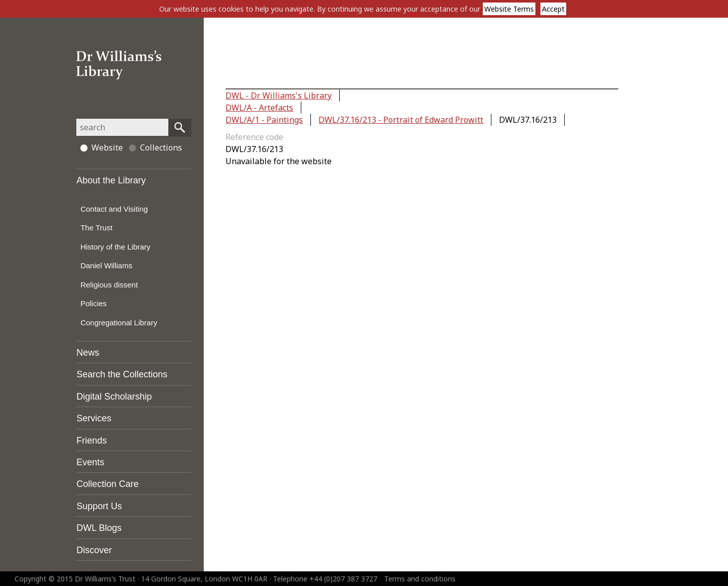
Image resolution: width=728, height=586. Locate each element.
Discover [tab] (94, 550)
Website (102, 148)
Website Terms (509, 9)
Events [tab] (90, 462)
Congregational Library (119, 323)
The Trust (96, 228)
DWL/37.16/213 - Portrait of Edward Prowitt (401, 120)
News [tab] (88, 353)
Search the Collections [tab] (122, 374)
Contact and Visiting (114, 209)
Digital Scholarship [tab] (114, 397)
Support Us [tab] (99, 506)
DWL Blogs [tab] (99, 528)
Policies (94, 303)
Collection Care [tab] (107, 484)
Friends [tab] (92, 441)
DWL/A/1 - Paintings (264, 120)
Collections (155, 148)
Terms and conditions (420, 579)
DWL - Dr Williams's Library (279, 95)
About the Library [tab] (111, 180)
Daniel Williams (106, 265)
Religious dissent (109, 285)
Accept (553, 9)
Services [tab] (94, 418)
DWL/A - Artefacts (259, 108)
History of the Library (115, 247)
